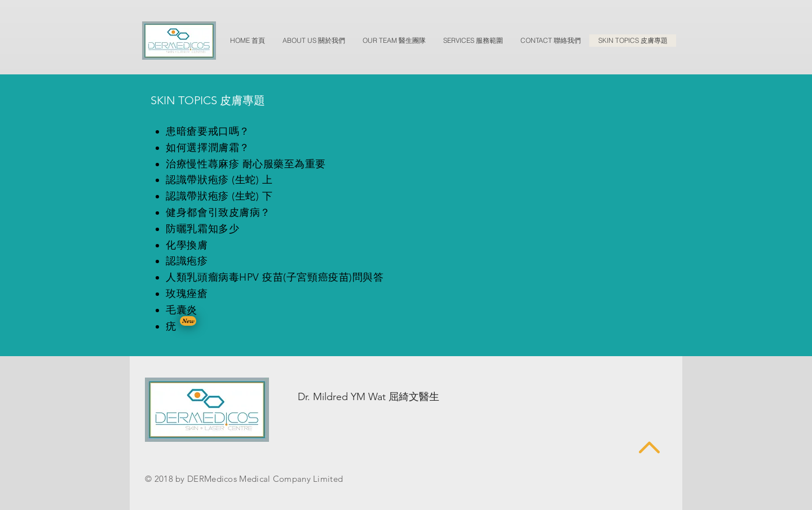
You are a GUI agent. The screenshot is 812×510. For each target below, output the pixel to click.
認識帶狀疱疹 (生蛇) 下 (219, 196)
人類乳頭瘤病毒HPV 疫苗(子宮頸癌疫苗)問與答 (275, 277)
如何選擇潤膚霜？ (208, 148)
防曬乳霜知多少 (202, 229)
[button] (188, 321)
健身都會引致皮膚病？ (218, 212)
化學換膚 (187, 245)
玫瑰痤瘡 (187, 294)
